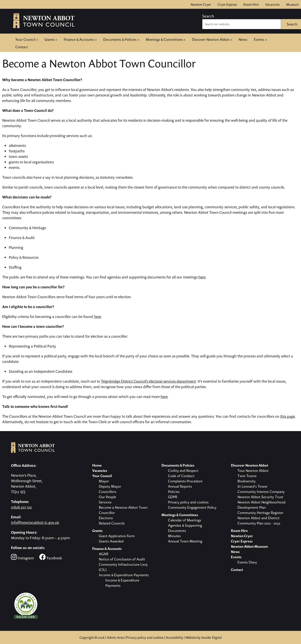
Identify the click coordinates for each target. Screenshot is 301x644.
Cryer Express (227, 4)
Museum (292, 4)
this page (288, 416)
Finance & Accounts (80, 39)
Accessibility (174, 637)
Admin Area (115, 637)
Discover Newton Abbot (212, 39)
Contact (22, 46)
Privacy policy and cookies (145, 637)
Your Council (27, 39)
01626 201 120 (21, 507)
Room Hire (251, 4)
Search (208, 16)
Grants (51, 39)
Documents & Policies (121, 39)
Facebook (51, 557)
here (202, 277)
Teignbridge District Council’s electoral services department (148, 381)
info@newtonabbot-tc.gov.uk (35, 522)
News (243, 39)
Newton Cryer (201, 4)
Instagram (22, 557)
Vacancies (272, 4)
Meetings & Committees (166, 39)
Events (260, 39)
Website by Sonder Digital (204, 637)
